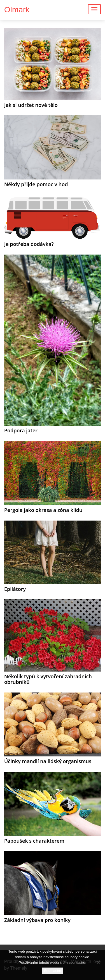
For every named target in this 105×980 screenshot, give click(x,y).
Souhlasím (53, 971)
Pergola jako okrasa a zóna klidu (43, 510)
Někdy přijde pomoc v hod (36, 184)
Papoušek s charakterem (34, 841)
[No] (98, 962)
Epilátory (15, 589)
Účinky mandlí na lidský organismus (48, 761)
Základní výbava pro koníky (37, 920)
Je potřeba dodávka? (29, 244)
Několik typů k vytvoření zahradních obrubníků (48, 679)
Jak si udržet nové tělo (31, 105)
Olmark (17, 10)
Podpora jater (21, 430)
